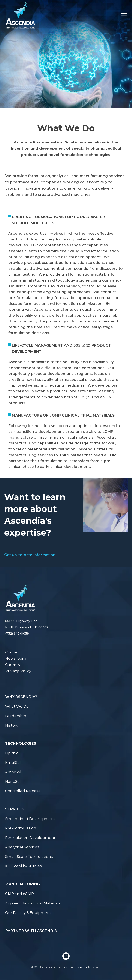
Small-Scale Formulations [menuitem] (29, 857)
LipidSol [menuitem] (12, 753)
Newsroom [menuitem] (16, 658)
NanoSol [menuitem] (13, 781)
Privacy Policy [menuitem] (18, 671)
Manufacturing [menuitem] (22, 884)
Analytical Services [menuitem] (22, 847)
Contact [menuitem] (13, 652)
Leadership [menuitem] (16, 716)
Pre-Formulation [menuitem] (21, 828)
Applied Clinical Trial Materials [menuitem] (33, 903)
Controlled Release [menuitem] (23, 791)
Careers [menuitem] (13, 665)
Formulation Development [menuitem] (30, 838)
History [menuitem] (12, 725)
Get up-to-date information (30, 555)
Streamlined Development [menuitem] (30, 819)
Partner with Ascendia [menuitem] (31, 931)
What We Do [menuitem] (17, 706)
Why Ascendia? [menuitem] (21, 697)
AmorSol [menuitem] (13, 772)
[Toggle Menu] (122, 15)
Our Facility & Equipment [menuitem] (28, 913)
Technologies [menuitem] (21, 743)
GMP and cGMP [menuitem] (19, 894)
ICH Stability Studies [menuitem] (23, 866)
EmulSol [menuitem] (13, 763)
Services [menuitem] (15, 809)
